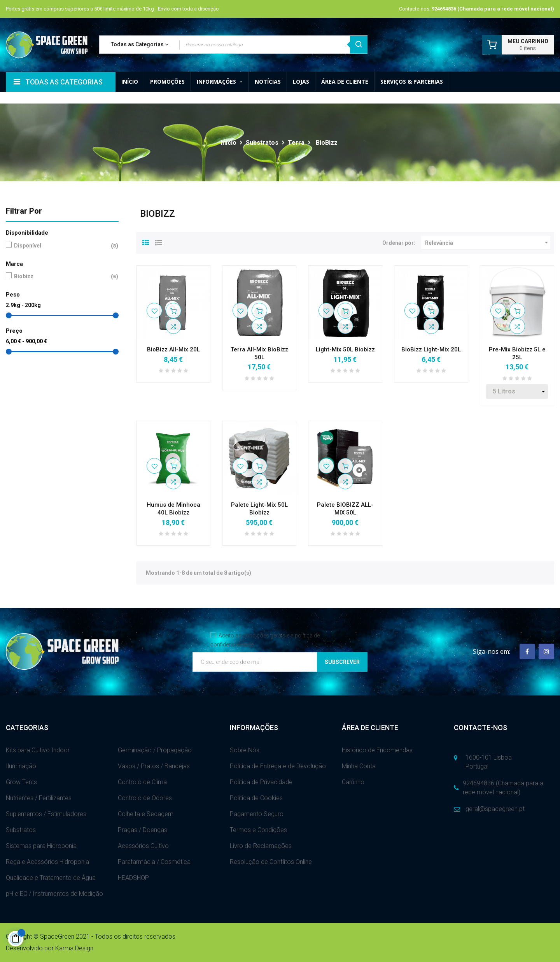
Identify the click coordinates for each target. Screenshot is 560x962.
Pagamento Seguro (257, 814)
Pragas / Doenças (143, 830)
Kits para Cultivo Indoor (38, 750)
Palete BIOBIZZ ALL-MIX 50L (345, 509)
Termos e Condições (258, 830)
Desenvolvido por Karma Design (50, 948)
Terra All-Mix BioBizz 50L (259, 353)
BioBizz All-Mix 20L (173, 349)
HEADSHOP (133, 878)
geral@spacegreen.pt (495, 809)
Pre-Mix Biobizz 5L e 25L (517, 353)
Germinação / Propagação (155, 750)
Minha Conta (359, 766)
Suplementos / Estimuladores (46, 814)
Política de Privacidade (261, 782)
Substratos (21, 830)
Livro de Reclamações (261, 846)
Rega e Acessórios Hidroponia (47, 862)
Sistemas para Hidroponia (41, 846)
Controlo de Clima (142, 782)
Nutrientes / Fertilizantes (39, 798)
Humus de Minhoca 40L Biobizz (173, 509)
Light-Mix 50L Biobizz (345, 349)
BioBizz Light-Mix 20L (431, 349)
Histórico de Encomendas (377, 750)
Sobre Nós (245, 750)
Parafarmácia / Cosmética (154, 862)
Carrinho (353, 782)
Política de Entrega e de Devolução (278, 766)
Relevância (488, 243)
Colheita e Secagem (146, 814)
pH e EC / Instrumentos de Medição (54, 894)
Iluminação (21, 766)
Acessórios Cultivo (143, 846)
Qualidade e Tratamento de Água (51, 878)
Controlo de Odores (145, 798)
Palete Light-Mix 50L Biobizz (259, 509)
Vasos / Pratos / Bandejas (154, 766)
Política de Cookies (256, 798)
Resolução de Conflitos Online (271, 862)
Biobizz (61, 276)
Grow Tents (21, 782)
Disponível (61, 246)
